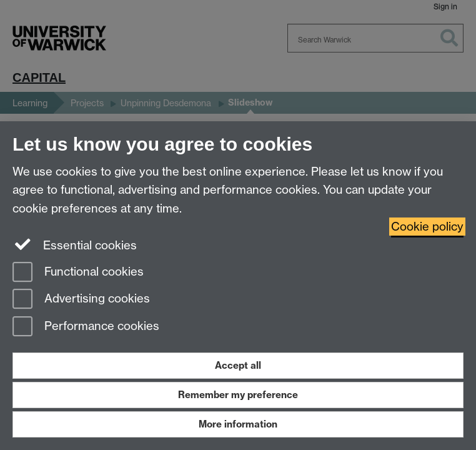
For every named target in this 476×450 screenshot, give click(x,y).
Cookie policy (427, 227)
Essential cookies (75, 244)
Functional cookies (78, 273)
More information (238, 424)
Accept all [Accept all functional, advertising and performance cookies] (238, 365)
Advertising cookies (81, 300)
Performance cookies (86, 327)
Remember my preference (238, 395)
